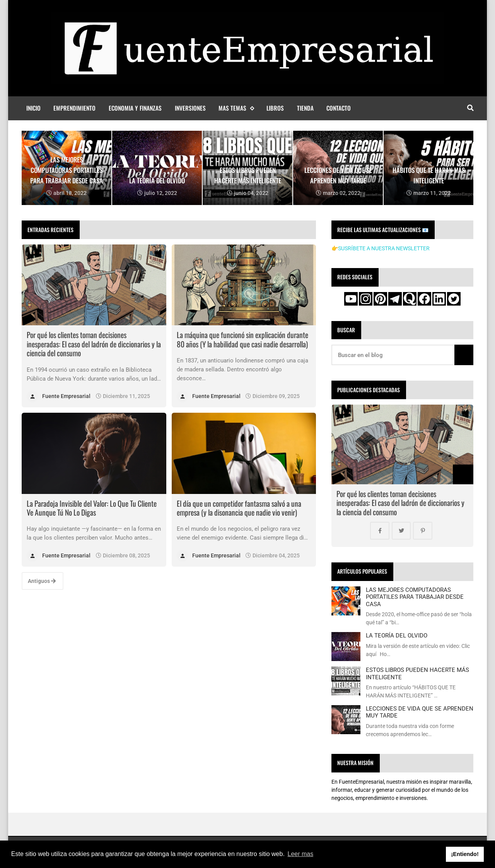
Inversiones (190, 108)
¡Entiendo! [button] (465, 854)
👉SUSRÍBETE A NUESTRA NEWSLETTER (381, 248)
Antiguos (42, 581)
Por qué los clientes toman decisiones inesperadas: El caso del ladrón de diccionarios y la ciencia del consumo (94, 344)
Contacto (339, 108)
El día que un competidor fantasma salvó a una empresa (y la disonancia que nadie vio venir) (239, 508)
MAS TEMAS (236, 108)
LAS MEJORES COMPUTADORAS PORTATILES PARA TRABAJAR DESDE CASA (415, 597)
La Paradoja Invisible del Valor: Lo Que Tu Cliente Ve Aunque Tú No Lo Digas (92, 508)
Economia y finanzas (135, 108)
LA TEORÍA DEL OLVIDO (397, 636)
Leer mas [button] (301, 854)
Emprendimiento (74, 108)
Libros (275, 108)
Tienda (305, 108)
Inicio (33, 108)
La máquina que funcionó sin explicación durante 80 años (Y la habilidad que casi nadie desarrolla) (242, 339)
